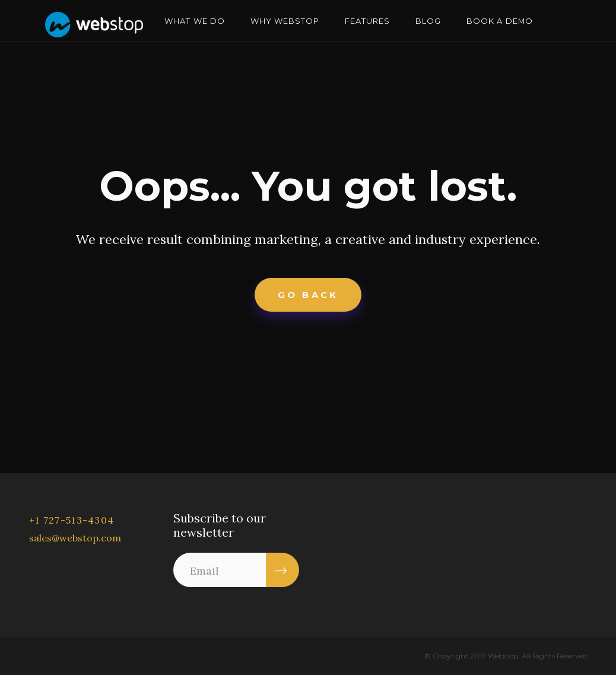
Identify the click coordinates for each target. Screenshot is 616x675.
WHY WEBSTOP (285, 21)
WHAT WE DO (194, 21)
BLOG (428, 21)
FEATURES (367, 21)
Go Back (308, 295)
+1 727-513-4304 (72, 520)
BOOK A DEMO (499, 21)
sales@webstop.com (75, 538)
